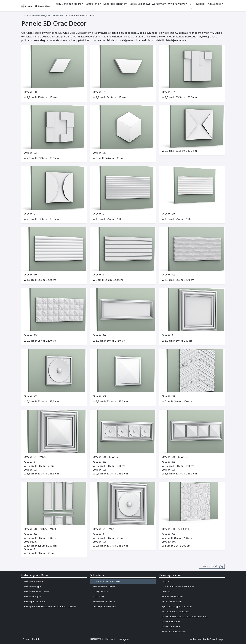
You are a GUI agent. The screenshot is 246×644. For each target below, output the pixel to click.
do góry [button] (218, 566)
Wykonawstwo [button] (177, 4)
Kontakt (201, 4)
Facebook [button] (110, 639)
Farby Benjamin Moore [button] (68, 4)
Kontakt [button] (36, 639)
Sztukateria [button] (92, 4)
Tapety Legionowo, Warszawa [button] (146, 4)
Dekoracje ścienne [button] (114, 4)
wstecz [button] (205, 566)
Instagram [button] (124, 639)
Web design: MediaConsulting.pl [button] (207, 639)
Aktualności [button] (215, 4)
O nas (192, 6)
